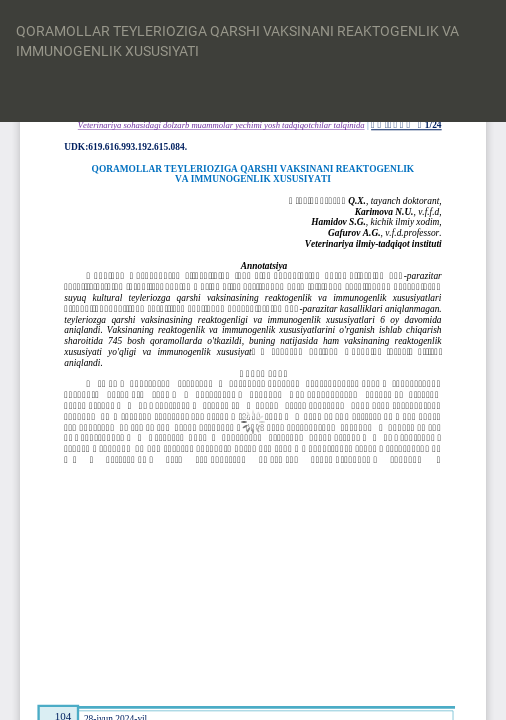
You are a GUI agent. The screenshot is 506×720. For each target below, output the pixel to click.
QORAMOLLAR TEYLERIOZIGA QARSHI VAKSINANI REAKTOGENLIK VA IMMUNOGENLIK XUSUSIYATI (237, 41)
